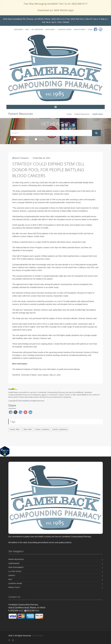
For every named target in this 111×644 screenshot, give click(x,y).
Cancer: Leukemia (42, 429)
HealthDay (26, 401)
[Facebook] (96, 29)
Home (69, 114)
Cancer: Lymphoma (60, 429)
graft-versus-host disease (69, 369)
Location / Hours (64, 29)
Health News (21, 139)
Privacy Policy (14, 587)
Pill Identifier (37, 29)
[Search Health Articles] (51, 133)
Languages (18, 29)
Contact (12, 575)
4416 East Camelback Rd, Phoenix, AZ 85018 (23, 19)
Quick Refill (50, 29)
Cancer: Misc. (15, 429)
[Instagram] (101, 29)
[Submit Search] (96, 133)
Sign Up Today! (80, 29)
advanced (85, 301)
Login (90, 29)
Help (27, 29)
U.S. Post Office (15, 571)
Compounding (14, 563)
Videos (40, 139)
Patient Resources (82, 114)
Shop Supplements (16, 567)
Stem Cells (28, 429)
